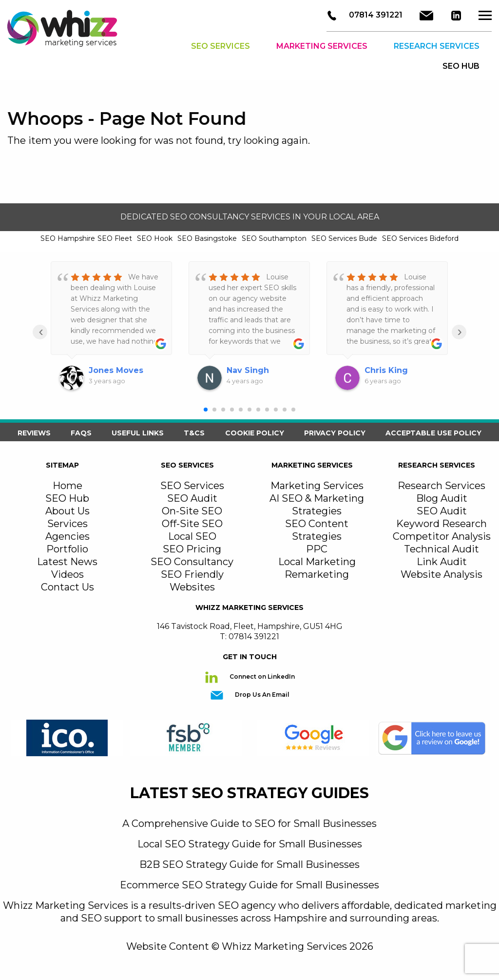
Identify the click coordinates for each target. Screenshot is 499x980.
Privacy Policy (335, 433)
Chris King (386, 370)
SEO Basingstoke (207, 238)
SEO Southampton (274, 238)
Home (67, 486)
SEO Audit (192, 498)
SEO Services (221, 46)
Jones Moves (116, 370)
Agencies (67, 536)
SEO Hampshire (68, 238)
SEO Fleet (115, 238)
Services (67, 524)
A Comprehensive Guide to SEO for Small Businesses (249, 823)
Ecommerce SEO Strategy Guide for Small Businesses (249, 885)
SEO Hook (155, 238)
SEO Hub (67, 498)
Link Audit (442, 562)
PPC (317, 549)
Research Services (437, 46)
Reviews (34, 433)
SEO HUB (461, 66)
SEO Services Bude (344, 238)
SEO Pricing (192, 549)
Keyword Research (441, 524)
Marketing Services (322, 46)
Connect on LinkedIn (261, 676)
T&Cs (194, 433)
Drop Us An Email (261, 695)
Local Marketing (317, 562)
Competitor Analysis (442, 536)
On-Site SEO (192, 511)
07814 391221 (375, 15)
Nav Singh (248, 370)
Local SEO (192, 536)
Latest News (67, 562)
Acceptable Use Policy (433, 433)
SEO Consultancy (192, 562)
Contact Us (67, 587)
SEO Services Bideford (420, 238)
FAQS (81, 433)
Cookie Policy (255, 433)
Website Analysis (441, 574)
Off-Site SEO (192, 524)
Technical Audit (441, 549)
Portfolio (67, 549)
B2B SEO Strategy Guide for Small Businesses (249, 864)
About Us (67, 511)
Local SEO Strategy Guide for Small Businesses (250, 844)
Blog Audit (442, 498)
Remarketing (317, 574)
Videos (67, 574)
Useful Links (138, 433)
